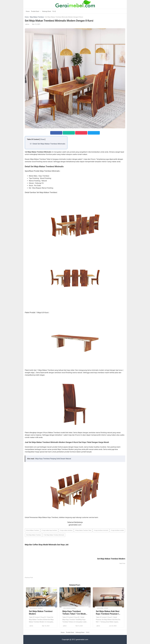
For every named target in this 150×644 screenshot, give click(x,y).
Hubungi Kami (47, 11)
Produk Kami (35, 11)
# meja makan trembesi (66, 530)
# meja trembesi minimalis (101, 530)
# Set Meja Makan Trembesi (33, 535)
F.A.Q (54, 11)
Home (28, 11)
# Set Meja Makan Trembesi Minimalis (54, 535)
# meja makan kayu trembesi (49, 530)
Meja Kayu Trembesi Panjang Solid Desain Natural (53, 459)
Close (42, 139)
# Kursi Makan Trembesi (32, 530)
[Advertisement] (50, 562)
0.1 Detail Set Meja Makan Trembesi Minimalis (48, 144)
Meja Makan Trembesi (37, 17)
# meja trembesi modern (117, 530)
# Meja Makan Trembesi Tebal (83, 530)
